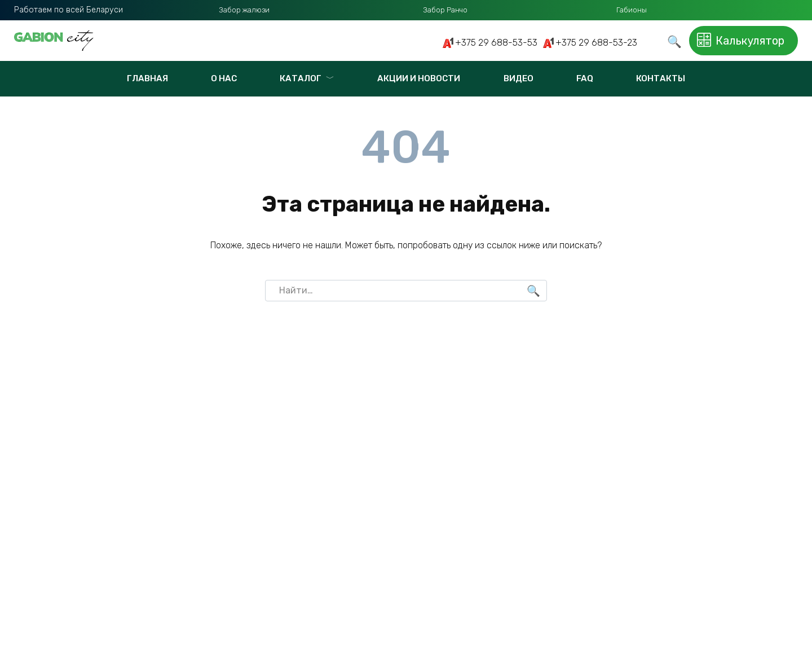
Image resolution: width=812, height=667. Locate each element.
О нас (224, 78)
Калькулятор (737, 41)
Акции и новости (419, 78)
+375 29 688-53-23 (596, 43)
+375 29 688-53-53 (496, 43)
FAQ (585, 78)
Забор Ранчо (445, 10)
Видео (518, 78)
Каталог (301, 78)
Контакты (661, 78)
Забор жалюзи (244, 10)
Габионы (632, 10)
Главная (147, 78)
